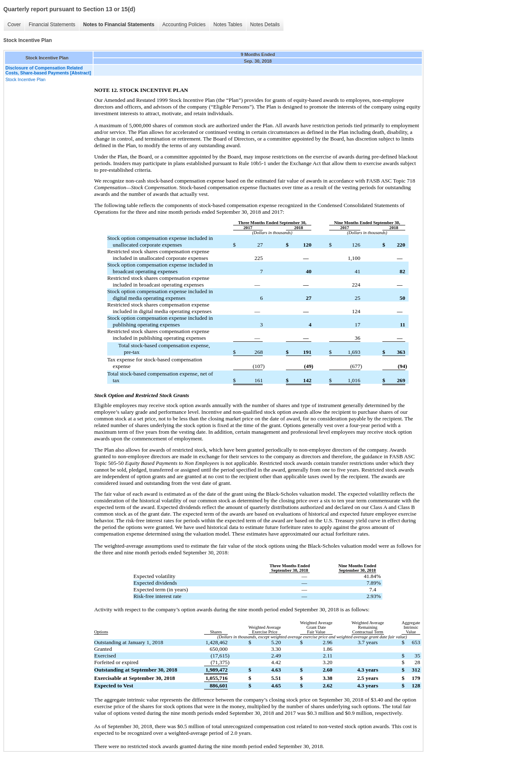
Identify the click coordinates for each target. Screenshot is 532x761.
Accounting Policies (184, 25)
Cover (14, 25)
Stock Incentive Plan (26, 79)
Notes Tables (228, 25)
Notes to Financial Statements (119, 25)
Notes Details (265, 25)
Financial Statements (52, 25)
